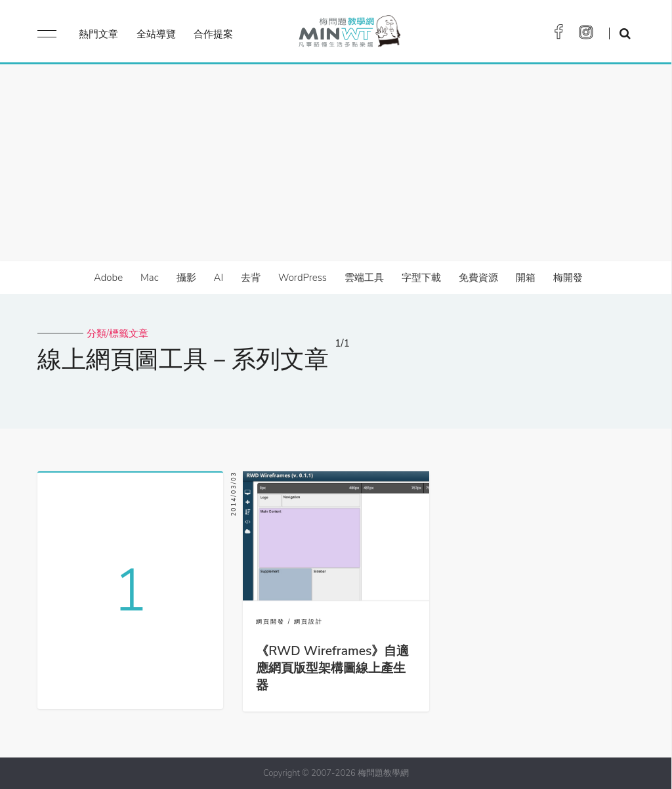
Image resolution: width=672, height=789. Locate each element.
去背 (251, 278)
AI (219, 278)
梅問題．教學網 (349, 34)
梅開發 (568, 278)
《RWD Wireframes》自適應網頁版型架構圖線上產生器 (332, 668)
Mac (149, 278)
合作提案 (213, 34)
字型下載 (421, 278)
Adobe (108, 278)
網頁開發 (270, 622)
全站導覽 (156, 34)
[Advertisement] (336, 163)
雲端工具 (364, 278)
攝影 (186, 278)
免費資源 (478, 278)
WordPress (303, 278)
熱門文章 (98, 34)
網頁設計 (308, 622)
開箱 (526, 278)
